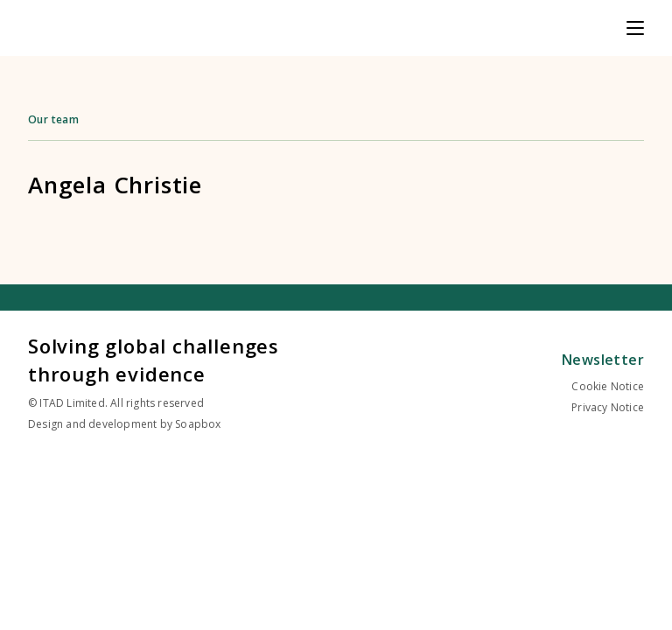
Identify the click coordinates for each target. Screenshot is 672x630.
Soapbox (198, 424)
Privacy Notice (608, 407)
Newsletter (603, 360)
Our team (53, 119)
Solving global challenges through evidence (154, 360)
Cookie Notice (608, 386)
